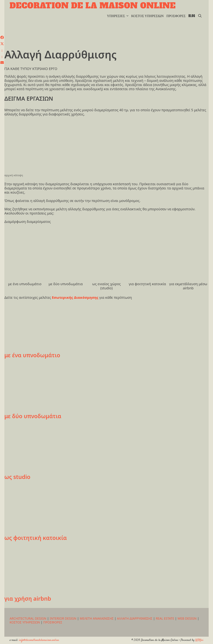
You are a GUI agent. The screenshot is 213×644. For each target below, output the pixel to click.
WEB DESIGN (187, 618)
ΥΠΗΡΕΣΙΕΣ (118, 16)
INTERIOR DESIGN (63, 618)
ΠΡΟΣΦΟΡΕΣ (176, 16)
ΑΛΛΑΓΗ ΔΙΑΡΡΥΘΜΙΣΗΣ (135, 618)
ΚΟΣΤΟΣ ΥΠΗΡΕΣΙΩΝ (147, 16)
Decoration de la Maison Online (93, 6)
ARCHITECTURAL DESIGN (28, 618)
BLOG (192, 16)
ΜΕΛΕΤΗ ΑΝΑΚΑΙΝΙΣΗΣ (97, 618)
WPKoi (199, 640)
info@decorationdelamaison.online (39, 640)
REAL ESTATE (165, 618)
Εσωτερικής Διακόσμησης (76, 297)
